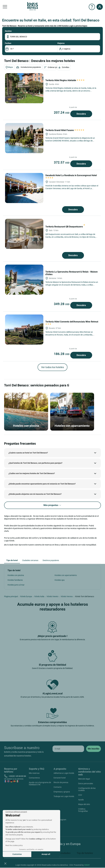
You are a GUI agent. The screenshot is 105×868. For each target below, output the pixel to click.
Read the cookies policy (14, 845)
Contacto (58, 787)
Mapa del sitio (84, 804)
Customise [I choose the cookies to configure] (17, 854)
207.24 (62, 113)
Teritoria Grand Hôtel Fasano (65, 130)
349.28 (62, 304)
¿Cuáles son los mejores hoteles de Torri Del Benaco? (32, 473)
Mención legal (84, 779)
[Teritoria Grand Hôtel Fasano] (24, 138)
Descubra (81, 114)
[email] (68, 749)
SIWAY (87, 865)
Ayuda (81, 800)
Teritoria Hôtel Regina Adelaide (65, 80)
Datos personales (86, 783)
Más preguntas (52, 505)
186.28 (62, 354)
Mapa (9, 67)
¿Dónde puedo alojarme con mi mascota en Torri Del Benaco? (35, 494)
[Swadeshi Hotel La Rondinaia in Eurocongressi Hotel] (24, 188)
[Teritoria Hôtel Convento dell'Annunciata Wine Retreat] (24, 330)
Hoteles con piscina (16, 575)
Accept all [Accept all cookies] (46, 854)
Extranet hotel (60, 778)
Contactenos (34, 778)
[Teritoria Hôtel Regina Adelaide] (24, 88)
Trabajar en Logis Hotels (64, 796)
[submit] (94, 749)
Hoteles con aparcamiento (66, 575)
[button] (5, 863)
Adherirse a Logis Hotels (64, 773)
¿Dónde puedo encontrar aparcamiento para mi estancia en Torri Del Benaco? (42, 484)
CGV (80, 795)
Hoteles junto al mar (16, 585)
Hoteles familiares (15, 580)
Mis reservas (34, 773)
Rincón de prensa (61, 782)
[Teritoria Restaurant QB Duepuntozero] (24, 234)
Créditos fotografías (83, 810)
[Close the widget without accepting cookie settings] (16, 812)
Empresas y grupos (62, 792)
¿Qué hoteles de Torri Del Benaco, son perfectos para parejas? (35, 463)
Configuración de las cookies (87, 789)
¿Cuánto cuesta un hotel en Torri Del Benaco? (28, 453)
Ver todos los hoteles (52, 367)
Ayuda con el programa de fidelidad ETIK (40, 783)
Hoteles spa (60, 580)
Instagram (59, 820)
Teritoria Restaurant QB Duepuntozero (65, 227)
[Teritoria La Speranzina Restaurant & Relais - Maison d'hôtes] (24, 280)
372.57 (62, 162)
